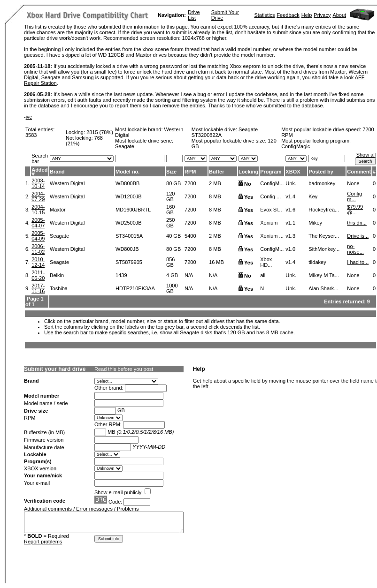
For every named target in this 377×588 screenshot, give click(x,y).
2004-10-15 (38, 210)
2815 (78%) (100, 132)
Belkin (57, 275)
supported (112, 77)
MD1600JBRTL (133, 210)
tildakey (317, 262)
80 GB (173, 183)
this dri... (357, 223)
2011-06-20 (38, 275)
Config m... (354, 196)
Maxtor (58, 210)
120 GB (170, 196)
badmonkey (322, 183)
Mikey (315, 223)
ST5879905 (129, 262)
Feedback (288, 15)
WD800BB (127, 183)
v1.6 (290, 210)
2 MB (215, 183)
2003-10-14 (38, 183)
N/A (189, 275)
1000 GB (172, 288)
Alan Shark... (323, 288)
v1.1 (290, 223)
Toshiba (59, 288)
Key (313, 196)
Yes (249, 197)
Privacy (322, 15)
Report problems (43, 542)
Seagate (59, 236)
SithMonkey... (324, 249)
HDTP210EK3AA (135, 288)
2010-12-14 (38, 262)
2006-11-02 (38, 249)
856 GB (170, 262)
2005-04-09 (38, 236)
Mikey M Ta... (324, 275)
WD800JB (127, 249)
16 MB (216, 262)
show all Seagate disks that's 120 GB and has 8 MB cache (227, 332)
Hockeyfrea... (324, 210)
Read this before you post (124, 369)
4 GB (172, 275)
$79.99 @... (355, 210)
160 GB (170, 210)
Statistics (264, 15)
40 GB (173, 236)
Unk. (291, 183)
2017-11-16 (38, 288)
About (339, 15)
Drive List (194, 15)
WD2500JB (129, 223)
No (248, 184)
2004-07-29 (38, 196)
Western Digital (67, 183)
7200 (190, 183)
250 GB (170, 223)
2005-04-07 (38, 223)
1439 (121, 275)
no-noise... (355, 249)
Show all (366, 155)
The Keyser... (324, 236)
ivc (29, 117)
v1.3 (290, 236)
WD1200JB (129, 196)
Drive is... (358, 236)
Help (307, 15)
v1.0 (290, 249)
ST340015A (129, 236)
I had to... (358, 262)
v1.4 (290, 196)
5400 (190, 236)
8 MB (215, 196)
